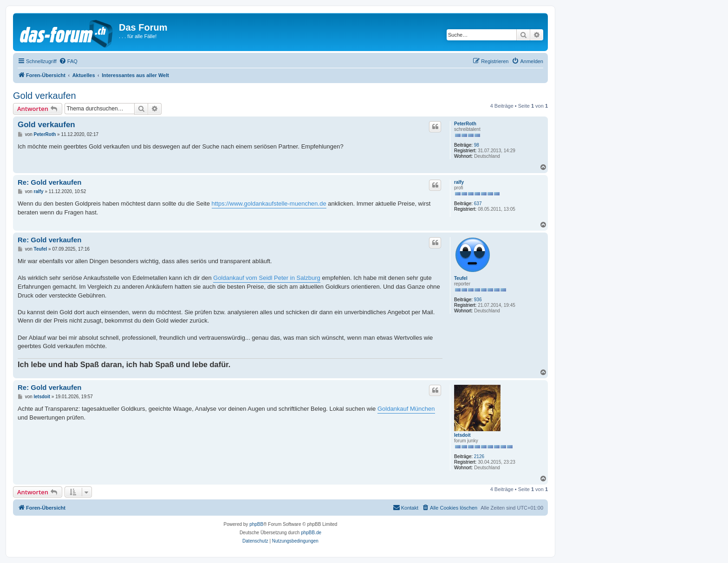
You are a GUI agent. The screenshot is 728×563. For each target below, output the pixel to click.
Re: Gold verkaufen (50, 182)
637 (478, 204)
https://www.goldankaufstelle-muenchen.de (269, 204)
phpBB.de (311, 533)
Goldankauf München (406, 409)
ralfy (459, 182)
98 (477, 145)
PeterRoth (465, 124)
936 (478, 300)
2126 (479, 456)
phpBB (256, 524)
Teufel (461, 278)
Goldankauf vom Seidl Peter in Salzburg (267, 278)
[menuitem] (68, 61)
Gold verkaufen (45, 96)
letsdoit (462, 435)
